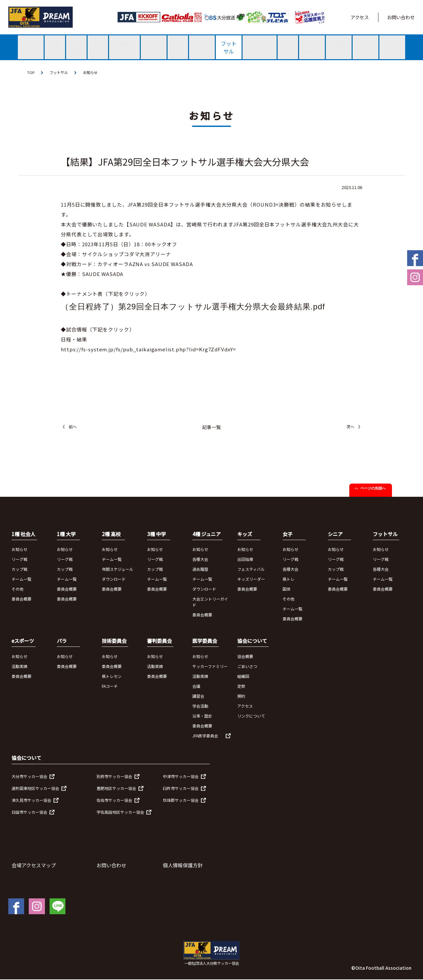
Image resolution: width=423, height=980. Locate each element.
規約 (241, 696)
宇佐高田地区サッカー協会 (120, 812)
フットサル (60, 73)
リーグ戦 (19, 559)
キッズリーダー (251, 579)
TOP (31, 73)
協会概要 (245, 657)
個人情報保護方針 (183, 865)
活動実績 (19, 666)
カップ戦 (19, 569)
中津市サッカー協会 (181, 777)
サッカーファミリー (210, 666)
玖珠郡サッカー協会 (181, 800)
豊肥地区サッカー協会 (116, 788)
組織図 (243, 676)
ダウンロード (114, 579)
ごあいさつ (247, 666)
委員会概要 (21, 599)
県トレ (288, 579)
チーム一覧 (21, 579)
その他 (18, 589)
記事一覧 (211, 427)
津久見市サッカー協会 (31, 800)
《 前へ (69, 427)
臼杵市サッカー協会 (181, 788)
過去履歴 (200, 569)
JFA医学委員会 (205, 736)
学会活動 (200, 706)
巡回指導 (245, 559)
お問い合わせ (401, 17)
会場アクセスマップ (34, 865)
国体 (287, 589)
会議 (196, 686)
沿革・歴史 (202, 716)
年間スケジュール (117, 569)
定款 (241, 686)
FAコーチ (110, 686)
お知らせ (93, 73)
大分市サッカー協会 (29, 777)
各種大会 (200, 559)
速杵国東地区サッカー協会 (35, 788)
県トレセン (112, 676)
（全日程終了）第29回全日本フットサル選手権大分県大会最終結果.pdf (193, 307)
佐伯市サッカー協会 (114, 800)
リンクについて (251, 716)
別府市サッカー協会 (114, 777)
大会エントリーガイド (210, 602)
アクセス (360, 17)
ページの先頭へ (373, 489)
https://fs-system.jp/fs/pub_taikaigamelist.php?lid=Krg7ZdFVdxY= (148, 350)
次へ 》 (354, 427)
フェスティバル (251, 569)
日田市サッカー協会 (29, 812)
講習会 (198, 696)
